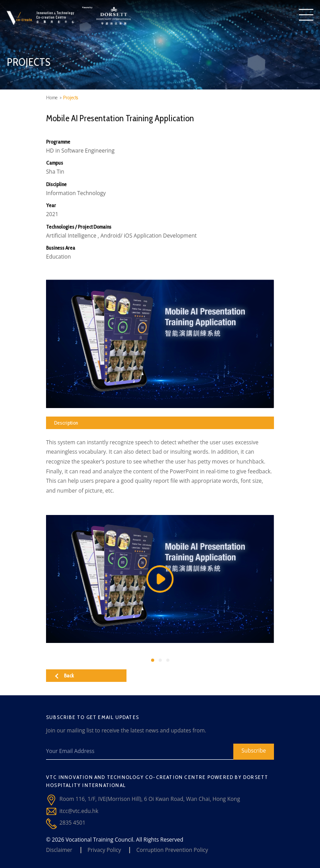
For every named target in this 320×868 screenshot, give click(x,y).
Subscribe (254, 751)
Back (64, 675)
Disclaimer (59, 850)
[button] (153, 660)
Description (66, 423)
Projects (71, 98)
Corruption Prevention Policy (172, 850)
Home (52, 98)
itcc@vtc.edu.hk (79, 811)
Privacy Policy (104, 850)
